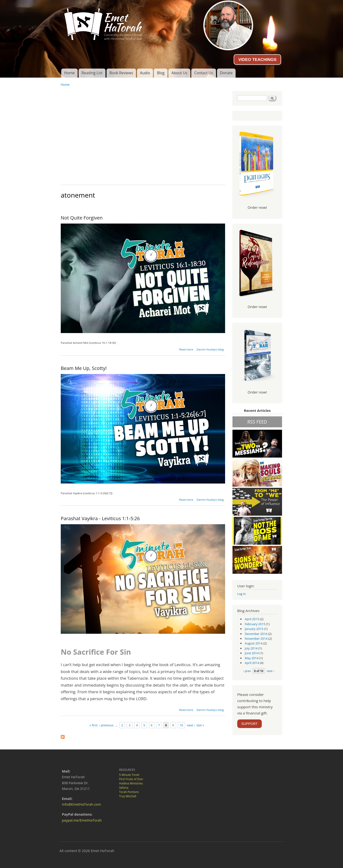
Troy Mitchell (128, 796)
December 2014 (256, 634)
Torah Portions (129, 792)
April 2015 (252, 619)
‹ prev (247, 671)
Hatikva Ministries (131, 783)
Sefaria (124, 788)
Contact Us (204, 73)
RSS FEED (257, 422)
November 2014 (256, 639)
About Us (179, 73)
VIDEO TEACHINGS (257, 60)
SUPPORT (250, 724)
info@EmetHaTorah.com (81, 804)
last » (200, 725)
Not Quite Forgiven (82, 218)
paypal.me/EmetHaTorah (82, 820)
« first (94, 725)
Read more (186, 349)
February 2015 (255, 624)
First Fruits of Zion (131, 779)
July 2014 (251, 648)
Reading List (92, 73)
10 (181, 725)
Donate (226, 73)
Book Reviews (121, 73)
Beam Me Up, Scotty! (84, 368)
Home (69, 73)
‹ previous (106, 725)
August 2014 (254, 643)
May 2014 (252, 658)
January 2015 (254, 629)
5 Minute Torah (129, 775)
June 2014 (252, 653)
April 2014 (252, 663)
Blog (161, 73)
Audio (145, 73)
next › (191, 725)
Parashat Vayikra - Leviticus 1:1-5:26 (100, 518)
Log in (242, 594)
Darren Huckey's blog (210, 349)
